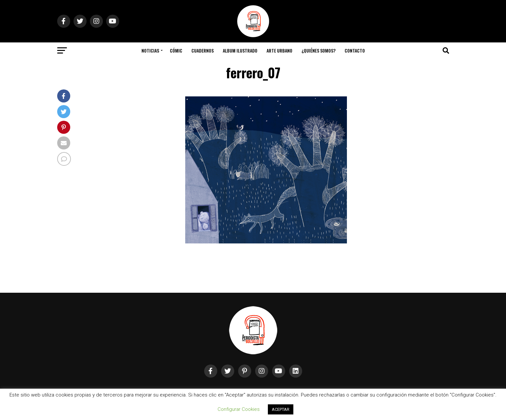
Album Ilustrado (240, 50)
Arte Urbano (279, 50)
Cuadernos (203, 50)
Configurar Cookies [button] (239, 409)
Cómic (176, 50)
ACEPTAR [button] (281, 409)
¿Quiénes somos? (318, 50)
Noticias (150, 50)
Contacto (355, 50)
